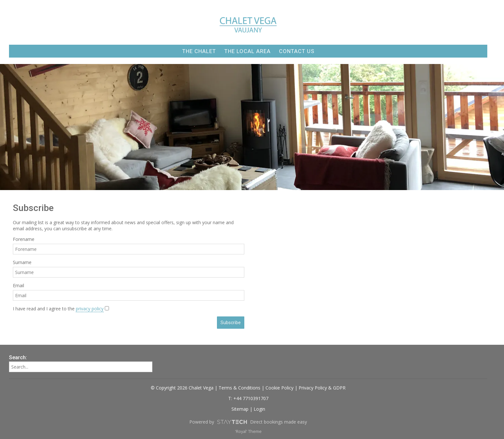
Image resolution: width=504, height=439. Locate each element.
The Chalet (199, 51)
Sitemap (240, 409)
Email (18, 285)
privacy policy (90, 309)
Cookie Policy (279, 388)
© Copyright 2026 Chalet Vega (182, 388)
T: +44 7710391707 (248, 398)
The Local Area (248, 51)
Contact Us (297, 51)
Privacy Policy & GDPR (322, 388)
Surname (22, 262)
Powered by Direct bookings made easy (248, 422)
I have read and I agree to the (58, 309)
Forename (24, 239)
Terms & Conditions (239, 388)
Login (259, 409)
